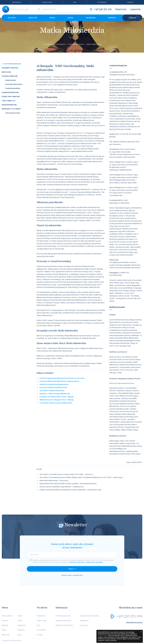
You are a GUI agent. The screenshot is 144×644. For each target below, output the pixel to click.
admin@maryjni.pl (134, 623)
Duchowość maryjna (76, 44)
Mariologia (6, 72)
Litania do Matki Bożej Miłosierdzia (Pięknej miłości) (59, 381)
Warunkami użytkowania (77, 562)
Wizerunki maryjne (9, 105)
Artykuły (12, 18)
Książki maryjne (10, 80)
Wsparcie (112, 18)
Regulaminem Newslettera (94, 562)
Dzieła (70, 18)
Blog (132, 18)
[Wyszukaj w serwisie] (62, 9)
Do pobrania (102, 2)
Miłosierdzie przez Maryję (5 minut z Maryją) (57, 400)
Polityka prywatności (63, 616)
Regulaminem (102, 635)
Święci (52, 18)
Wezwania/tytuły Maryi (11, 109)
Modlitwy (33, 18)
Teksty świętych (8, 101)
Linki (75, 2)
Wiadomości (17, 2)
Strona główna (7, 616)
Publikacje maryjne (10, 76)
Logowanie (135, 9)
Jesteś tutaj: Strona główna (54, 44)
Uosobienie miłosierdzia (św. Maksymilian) (56, 403)
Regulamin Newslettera (64, 625)
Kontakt (130, 2)
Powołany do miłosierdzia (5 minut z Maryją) (57, 397)
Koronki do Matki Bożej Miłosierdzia (53, 387)
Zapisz (71, 569)
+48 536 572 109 (129, 616)
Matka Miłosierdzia (94, 44)
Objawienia (91, 18)
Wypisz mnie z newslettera (72, 575)
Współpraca (84, 621)
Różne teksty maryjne (11, 97)
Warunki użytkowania (63, 621)
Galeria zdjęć (47, 2)
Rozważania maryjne (10, 93)
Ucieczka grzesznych (13, 113)
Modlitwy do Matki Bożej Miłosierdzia (54, 384)
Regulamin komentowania (89, 616)
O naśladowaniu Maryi (13, 88)
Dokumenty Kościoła (10, 68)
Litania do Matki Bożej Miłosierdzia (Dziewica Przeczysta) (62, 378)
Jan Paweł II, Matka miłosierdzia (52, 391)
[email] (72, 555)
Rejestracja (121, 9)
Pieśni (4, 630)
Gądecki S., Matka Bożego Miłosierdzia (55, 394)
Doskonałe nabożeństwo (14, 84)
